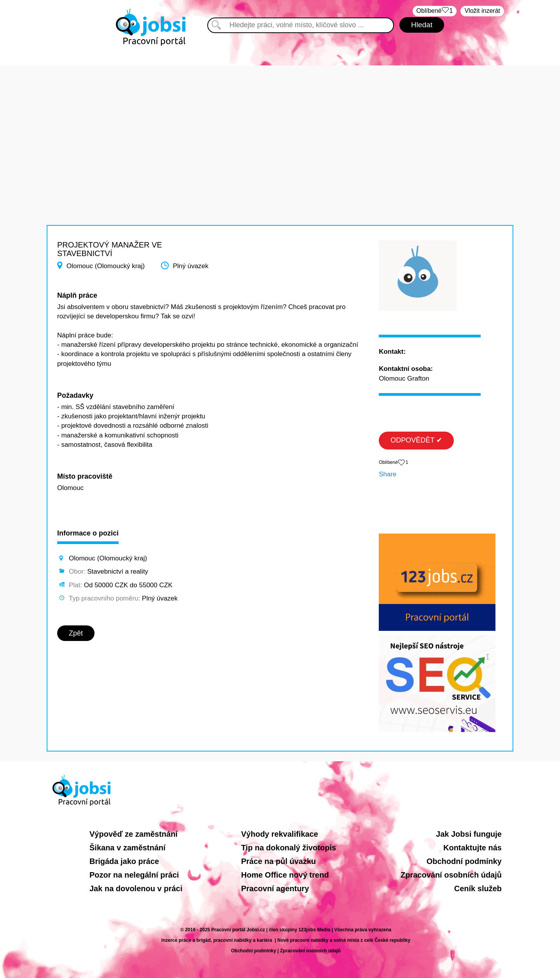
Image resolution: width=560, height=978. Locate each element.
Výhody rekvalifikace (280, 834)
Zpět (76, 633)
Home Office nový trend (285, 875)
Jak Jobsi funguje (469, 834)
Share (388, 474)
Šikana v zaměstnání (128, 848)
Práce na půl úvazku (278, 861)
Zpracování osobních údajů (451, 875)
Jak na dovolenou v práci (136, 888)
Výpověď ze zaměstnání (134, 834)
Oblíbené (435, 11)
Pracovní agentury (275, 888)
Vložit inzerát (482, 11)
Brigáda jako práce (124, 861)
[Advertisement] (280, 120)
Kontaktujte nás (472, 848)
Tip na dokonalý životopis (289, 848)
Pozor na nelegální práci (134, 875)
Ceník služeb (478, 888)
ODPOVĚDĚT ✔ (416, 440)
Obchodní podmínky (464, 861)
